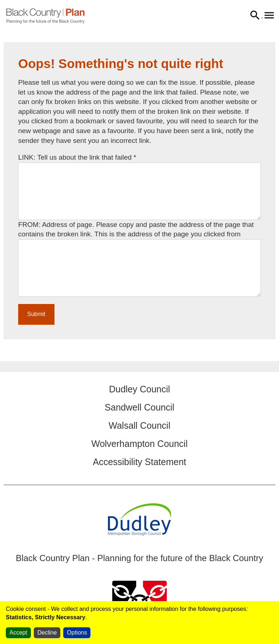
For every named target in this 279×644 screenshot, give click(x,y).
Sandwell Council (139, 407)
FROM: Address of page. (57, 225)
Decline (47, 633)
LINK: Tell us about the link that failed (77, 157)
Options (77, 633)
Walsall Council (139, 425)
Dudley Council (139, 389)
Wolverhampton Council (140, 444)
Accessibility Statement (139, 462)
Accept (18, 633)
